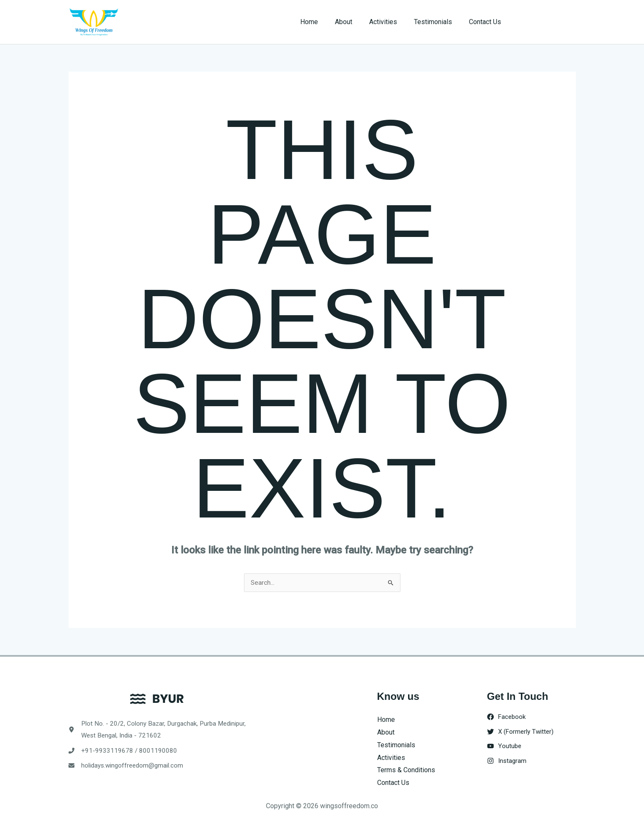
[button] (547, 22)
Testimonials (438, 22)
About (355, 22)
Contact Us (487, 22)
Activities (392, 22)
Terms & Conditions (406, 770)
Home (324, 22)
